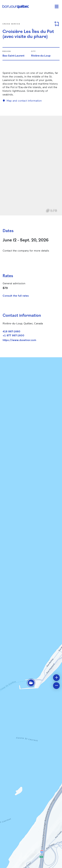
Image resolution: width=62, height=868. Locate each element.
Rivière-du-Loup (41, 55)
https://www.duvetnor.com (19, 340)
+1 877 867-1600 (13, 335)
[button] (31, 683)
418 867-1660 (11, 331)
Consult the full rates (16, 296)
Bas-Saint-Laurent (13, 55)
